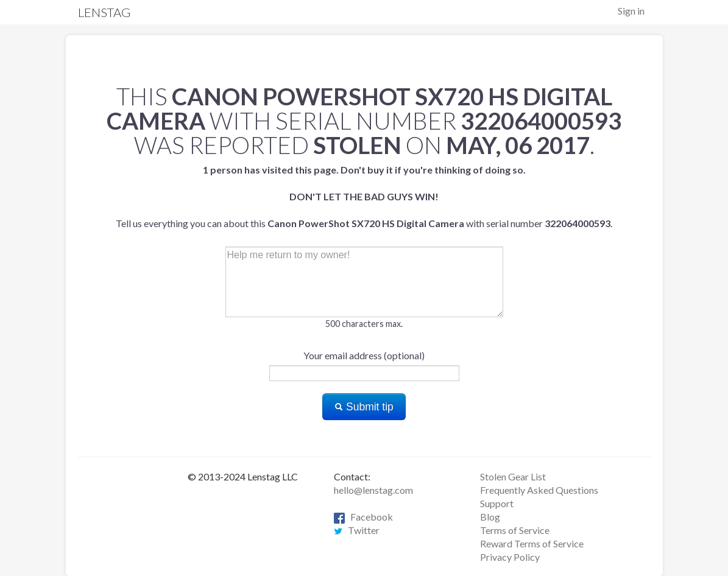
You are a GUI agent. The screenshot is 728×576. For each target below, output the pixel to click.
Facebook (363, 517)
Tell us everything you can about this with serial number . (364, 196)
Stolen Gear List (513, 476)
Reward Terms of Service (532, 543)
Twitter (357, 530)
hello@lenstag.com (373, 490)
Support (497, 503)
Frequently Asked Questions (539, 490)
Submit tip (364, 407)
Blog (490, 517)
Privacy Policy (510, 557)
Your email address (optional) (364, 355)
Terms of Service (515, 530)
